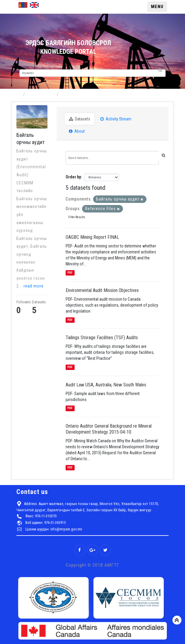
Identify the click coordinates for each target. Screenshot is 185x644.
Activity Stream (116, 119)
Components (41, 94)
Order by (73, 177)
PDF (70, 273)
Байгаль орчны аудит (86, 94)
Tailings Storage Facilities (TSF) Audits (102, 338)
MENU (157, 7)
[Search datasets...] (112, 158)
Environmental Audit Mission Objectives (102, 290)
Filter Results (77, 217)
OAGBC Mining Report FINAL (92, 237)
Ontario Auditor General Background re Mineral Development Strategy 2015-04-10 (109, 429)
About (77, 131)
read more (34, 286)
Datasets (80, 119)
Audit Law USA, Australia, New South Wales (106, 385)
